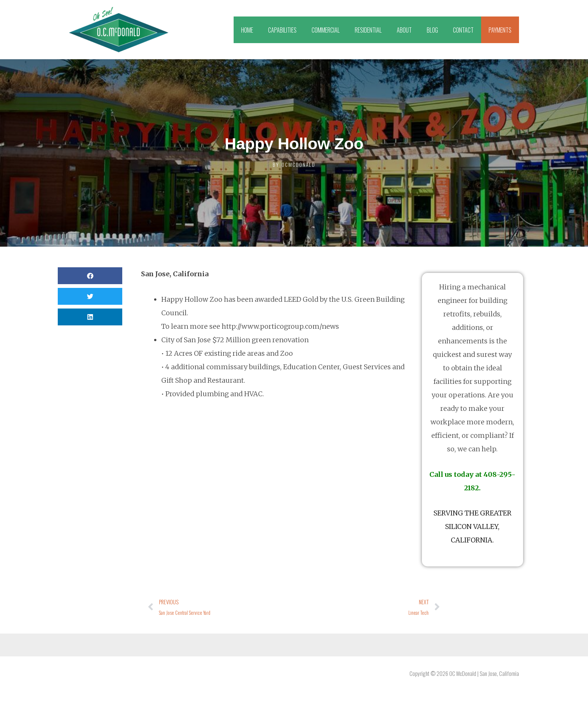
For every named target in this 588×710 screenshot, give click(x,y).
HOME (247, 30)
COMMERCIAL (326, 30)
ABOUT (404, 30)
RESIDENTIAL (368, 30)
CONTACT (463, 30)
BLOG (432, 30)
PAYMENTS (500, 30)
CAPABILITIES (282, 30)
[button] (90, 276)
